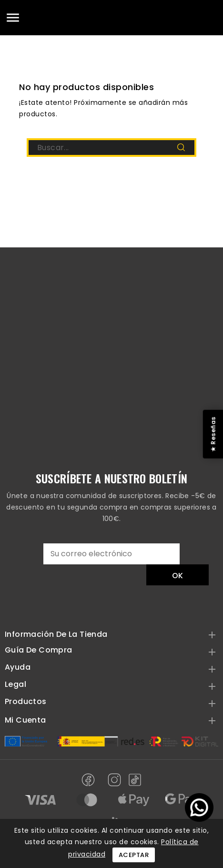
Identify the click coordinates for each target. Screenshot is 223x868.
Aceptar (134, 855)
